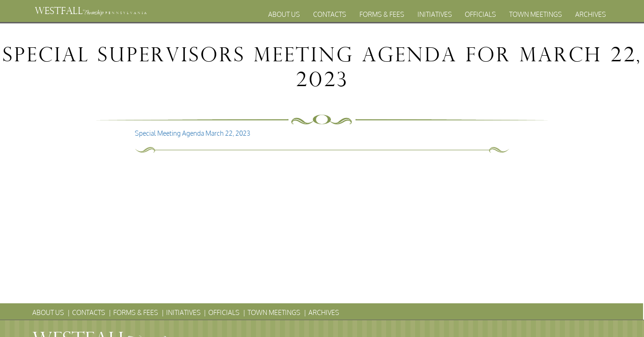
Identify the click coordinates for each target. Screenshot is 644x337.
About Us (284, 14)
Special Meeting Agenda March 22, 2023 (193, 133)
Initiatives (435, 14)
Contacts (330, 14)
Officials (480, 14)
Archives (591, 14)
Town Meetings (536, 14)
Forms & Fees (382, 14)
